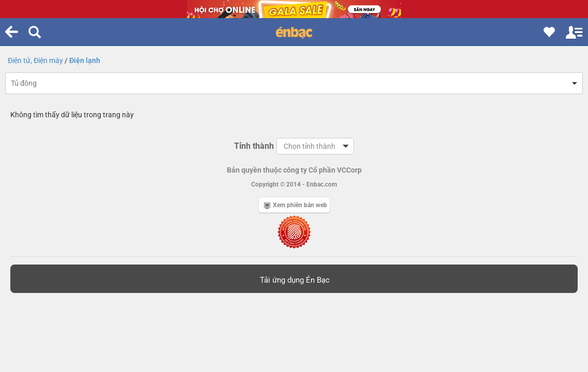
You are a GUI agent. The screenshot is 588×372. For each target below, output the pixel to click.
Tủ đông (24, 83)
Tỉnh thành (254, 146)
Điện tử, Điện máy (35, 60)
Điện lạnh (85, 60)
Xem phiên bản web (296, 205)
